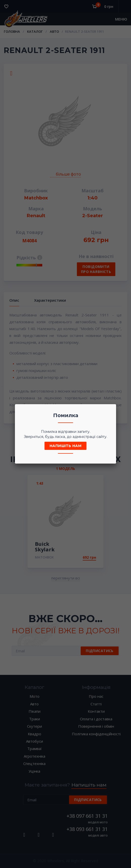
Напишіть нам (65, 446)
